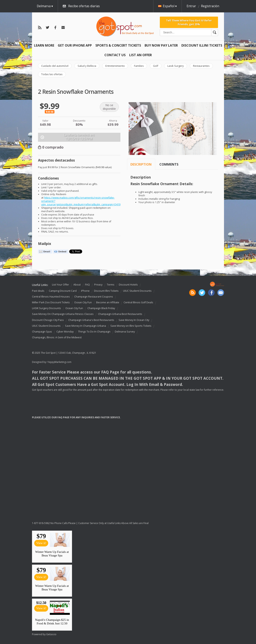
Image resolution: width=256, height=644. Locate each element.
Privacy (98, 285)
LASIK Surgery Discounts (46, 308)
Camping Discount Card (63, 291)
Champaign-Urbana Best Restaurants (120, 314)
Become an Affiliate (108, 302)
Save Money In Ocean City (134, 320)
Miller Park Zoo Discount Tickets (51, 302)
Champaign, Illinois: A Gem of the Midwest (57, 337)
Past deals (38, 291)
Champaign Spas (42, 332)
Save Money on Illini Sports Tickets (131, 326)
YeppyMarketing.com (59, 362)
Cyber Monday (65, 332)
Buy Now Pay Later (161, 45)
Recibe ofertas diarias (84, 6)
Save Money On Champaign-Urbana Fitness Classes (63, 314)
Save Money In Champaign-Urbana (85, 326)
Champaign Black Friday (101, 308)
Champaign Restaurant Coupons (94, 297)
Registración (210, 6)
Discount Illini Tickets (202, 45)
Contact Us (115, 55)
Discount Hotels (128, 285)
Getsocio (51, 634)
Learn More (44, 45)
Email (47, 251)
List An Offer (140, 55)
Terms (111, 285)
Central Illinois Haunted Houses (51, 297)
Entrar (191, 6)
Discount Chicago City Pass (48, 320)
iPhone (85, 291)
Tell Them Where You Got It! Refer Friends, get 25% (189, 22)
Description (141, 164)
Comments (169, 164)
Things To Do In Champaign (94, 332)
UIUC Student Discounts (137, 291)
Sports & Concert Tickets (118, 45)
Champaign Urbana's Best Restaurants (91, 320)
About (77, 285)
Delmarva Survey (125, 332)
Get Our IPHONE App (75, 45)
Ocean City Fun (83, 302)
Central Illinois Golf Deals (138, 302)
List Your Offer (60, 285)
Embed (62, 251)
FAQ (87, 285)
